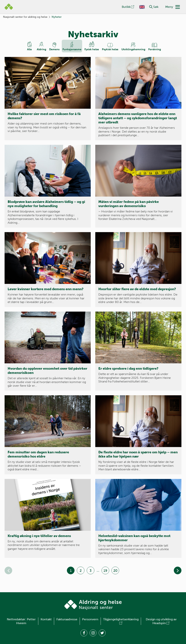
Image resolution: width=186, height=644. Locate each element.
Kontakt (46, 619)
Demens (54, 49)
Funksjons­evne (72, 49)
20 (115, 571)
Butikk (128, 7)
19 (105, 571)
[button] (151, 7)
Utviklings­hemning (133, 49)
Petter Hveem (26, 621)
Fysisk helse (92, 49)
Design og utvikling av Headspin (161, 621)
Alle (29, 49)
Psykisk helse (110, 49)
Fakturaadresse (67, 619)
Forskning (155, 49)
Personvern (90, 619)
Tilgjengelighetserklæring (121, 621)
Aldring (41, 49)
